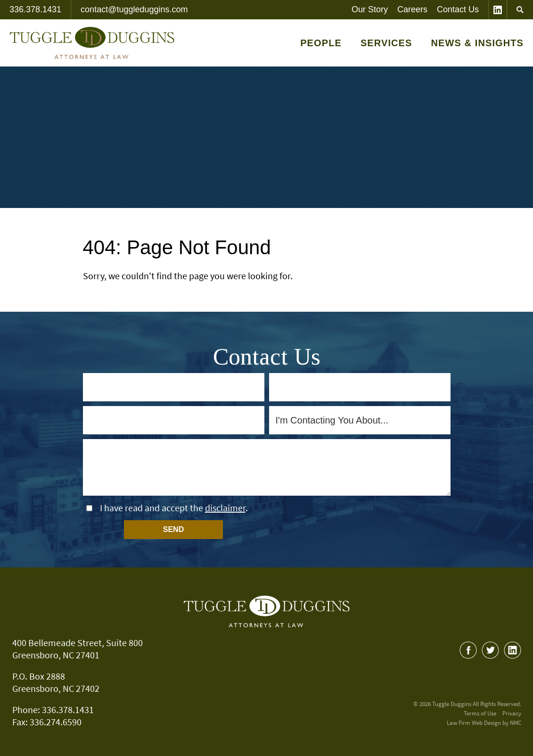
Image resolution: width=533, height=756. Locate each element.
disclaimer (225, 508)
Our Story (370, 9)
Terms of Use (480, 713)
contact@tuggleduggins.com (134, 9)
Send (173, 529)
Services (386, 43)
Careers (412, 9)
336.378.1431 (35, 9)
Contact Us (458, 9)
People (321, 43)
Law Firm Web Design (474, 723)
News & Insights (477, 43)
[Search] (520, 10)
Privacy (512, 713)
